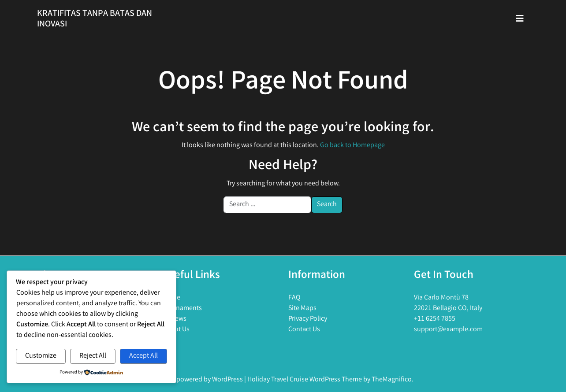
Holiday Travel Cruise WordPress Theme (305, 380)
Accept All (143, 356)
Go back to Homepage (352, 146)
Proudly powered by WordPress (198, 380)
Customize (41, 356)
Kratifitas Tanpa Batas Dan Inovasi (95, 19)
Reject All (93, 356)
